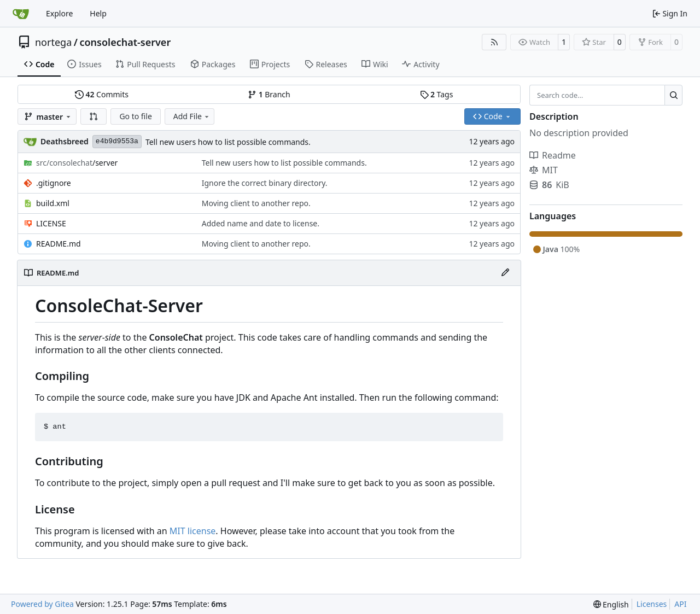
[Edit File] (505, 273)
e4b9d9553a (117, 141)
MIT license (193, 531)
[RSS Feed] (494, 42)
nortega (53, 42)
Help (98, 13)
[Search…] (673, 95)
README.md (59, 244)
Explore (59, 13)
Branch (269, 94)
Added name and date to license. (261, 223)
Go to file (135, 116)
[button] (94, 116)
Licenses (652, 604)
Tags (437, 94)
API (680, 604)
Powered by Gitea (42, 604)
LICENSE (51, 223)
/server (77, 163)
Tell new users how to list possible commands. (228, 142)
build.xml (53, 203)
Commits (102, 94)
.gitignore (54, 183)
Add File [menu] (192, 116)
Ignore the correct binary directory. (265, 183)
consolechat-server (125, 42)
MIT (544, 170)
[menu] (611, 604)
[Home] (21, 14)
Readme (553, 155)
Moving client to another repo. (256, 203)
